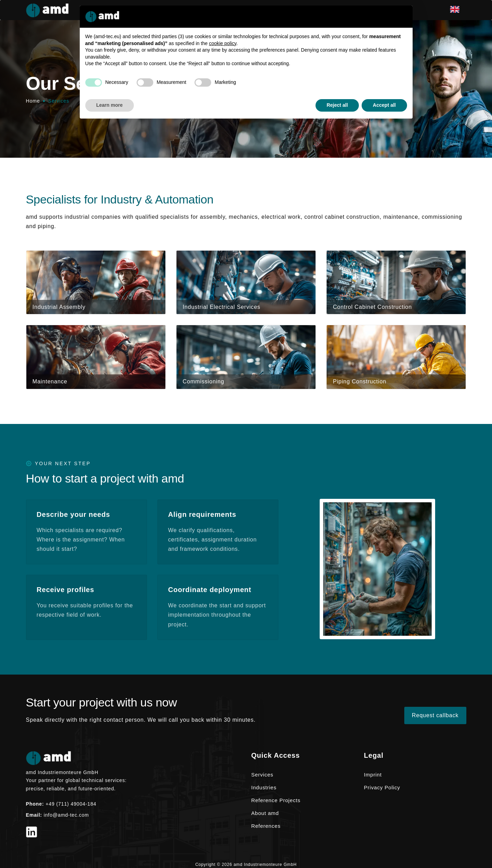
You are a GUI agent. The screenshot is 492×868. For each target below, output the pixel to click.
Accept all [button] (384, 105)
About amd (265, 813)
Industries (264, 787)
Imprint (373, 775)
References (266, 826)
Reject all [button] (337, 105)
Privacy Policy (382, 787)
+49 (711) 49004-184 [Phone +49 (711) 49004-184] (71, 804)
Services (262, 775)
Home (33, 101)
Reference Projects (276, 800)
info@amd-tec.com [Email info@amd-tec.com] (66, 815)
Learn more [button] (110, 105)
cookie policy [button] (223, 43)
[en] (458, 10)
